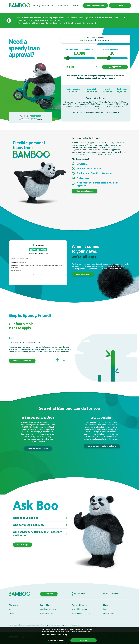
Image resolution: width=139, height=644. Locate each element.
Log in (120, 5)
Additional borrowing (48, 609)
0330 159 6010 (108, 155)
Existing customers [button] (42, 5)
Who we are (13, 605)
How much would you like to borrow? (79, 49)
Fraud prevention (47, 613)
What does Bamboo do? (27, 518)
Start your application (22, 361)
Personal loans (46, 605)
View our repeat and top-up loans (102, 446)
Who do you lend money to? (29, 525)
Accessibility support (80, 609)
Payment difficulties (79, 605)
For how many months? (112, 49)
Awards (11, 609)
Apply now (49, 594)
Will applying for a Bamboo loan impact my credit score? (38, 534)
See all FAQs (22, 545)
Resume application (95, 5)
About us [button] (62, 5)
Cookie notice (108, 609)
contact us (82, 23)
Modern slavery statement (82, 613)
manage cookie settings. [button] (59, 635)
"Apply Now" (60, 349)
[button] (58, 360)
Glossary (106, 605)
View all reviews (83, 274)
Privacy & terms (109, 613)
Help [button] (75, 5)
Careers (12, 613)
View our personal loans (38, 449)
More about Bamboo (85, 191)
